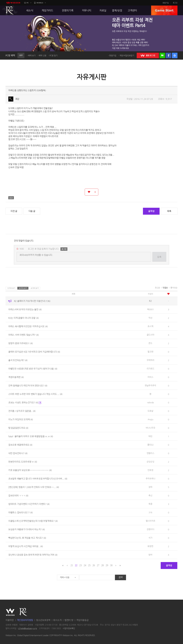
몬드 (150, 343)
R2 (10, 10)
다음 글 (32, 211)
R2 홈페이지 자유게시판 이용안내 (32, 301)
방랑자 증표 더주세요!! (21, 343)
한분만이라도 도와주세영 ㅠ (23, 462)
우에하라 (150, 360)
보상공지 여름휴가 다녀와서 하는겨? (27, 529)
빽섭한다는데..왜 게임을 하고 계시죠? (27, 538)
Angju (150, 419)
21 (72, 565)
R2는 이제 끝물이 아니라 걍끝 (23, 318)
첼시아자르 (150, 521)
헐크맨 (150, 352)
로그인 (175, 3)
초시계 (150, 326)
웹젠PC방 (69, 620)
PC (28, 3)
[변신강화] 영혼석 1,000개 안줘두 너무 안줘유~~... (34, 487)
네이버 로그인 (162, 55)
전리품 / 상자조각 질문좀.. (22, 411)
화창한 (150, 546)
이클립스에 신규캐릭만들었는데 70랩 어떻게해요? (33, 521)
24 (85, 565)
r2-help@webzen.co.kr (28, 628)
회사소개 (57, 620)
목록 (169, 211)
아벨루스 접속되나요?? (21, 512)
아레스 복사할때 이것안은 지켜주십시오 (28, 326)
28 (103, 565)
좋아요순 (174, 288)
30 (111, 565)
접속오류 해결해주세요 (20, 445)
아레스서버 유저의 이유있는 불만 (25, 309)
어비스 (150, 377)
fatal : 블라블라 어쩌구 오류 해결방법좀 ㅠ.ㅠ (31, 436)
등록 (159, 257)
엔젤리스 (150, 453)
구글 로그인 (175, 55)
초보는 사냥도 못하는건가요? (25, 402)
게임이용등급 (82, 620)
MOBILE (40, 3)
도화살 (150, 411)
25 (89, 565)
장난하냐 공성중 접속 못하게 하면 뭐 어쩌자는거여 (33, 555)
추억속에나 (150, 478)
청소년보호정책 (43, 620)
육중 (150, 504)
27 (98, 565)
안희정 (150, 470)
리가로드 (150, 369)
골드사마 (150, 335)
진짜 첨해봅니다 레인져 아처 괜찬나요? (28, 386)
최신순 (157, 288)
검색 (121, 577)
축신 (150, 495)
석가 (150, 538)
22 (76, 565)
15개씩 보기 (11, 288)
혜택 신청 (42, 55)
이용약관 (10, 620)
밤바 (150, 555)
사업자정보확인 (69, 628)
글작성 (151, 211)
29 (107, 565)
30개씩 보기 (23, 288)
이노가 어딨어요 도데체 (21, 419)
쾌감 (17, 99)
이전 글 (14, 211)
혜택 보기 (32, 55)
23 (80, 565)
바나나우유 (150, 428)
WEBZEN (10, 612)
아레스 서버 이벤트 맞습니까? (23, 335)
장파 (150, 487)
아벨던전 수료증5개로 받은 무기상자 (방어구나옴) (33, 369)
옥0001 (150, 309)
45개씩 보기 (35, 288)
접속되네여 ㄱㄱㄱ (18, 496)
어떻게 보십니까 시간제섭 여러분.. (26, 546)
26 (94, 565)
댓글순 (165, 288)
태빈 (150, 436)
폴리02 (150, 445)
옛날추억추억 (150, 385)
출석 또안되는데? (18, 360)
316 (150, 512)
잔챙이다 (150, 529)
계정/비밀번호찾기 (127, 55)
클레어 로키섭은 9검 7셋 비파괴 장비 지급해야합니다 (34, 352)
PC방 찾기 (54, 55)
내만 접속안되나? (18, 453)
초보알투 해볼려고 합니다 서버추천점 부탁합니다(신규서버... (38, 479)
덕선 (150, 318)
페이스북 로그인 (168, 55)
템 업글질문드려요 (18, 428)
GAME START (164, 10)
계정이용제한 (16, 377)
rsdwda (150, 402)
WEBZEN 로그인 (148, 55)
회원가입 (166, 3)
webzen (13, 3)
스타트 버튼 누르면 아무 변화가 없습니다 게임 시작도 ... (35, 394)
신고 (11, 198)
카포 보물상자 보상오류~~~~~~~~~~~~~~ (30, 470)
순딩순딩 (150, 462)
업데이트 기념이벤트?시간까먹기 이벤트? (29, 504)
